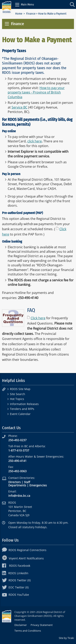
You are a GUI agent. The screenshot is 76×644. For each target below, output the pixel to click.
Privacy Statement (42, 625)
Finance (31, 14)
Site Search (18, 394)
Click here (38, 318)
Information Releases (24, 404)
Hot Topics (17, 399)
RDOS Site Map (20, 389)
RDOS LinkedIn (15, 573)
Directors (14, 482)
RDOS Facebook (16, 566)
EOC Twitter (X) (15, 587)
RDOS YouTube (16, 595)
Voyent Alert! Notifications (23, 558)
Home (19, 14)
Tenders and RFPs (22, 409)
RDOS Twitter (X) (16, 580)
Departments (17, 485)
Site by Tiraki (66, 638)
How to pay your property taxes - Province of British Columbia (36, 92)
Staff (27, 482)
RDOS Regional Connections (24, 550)
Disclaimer (21, 625)
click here (35, 141)
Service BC (19, 107)
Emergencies (38, 485)
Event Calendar (20, 414)
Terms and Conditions (28, 631)
